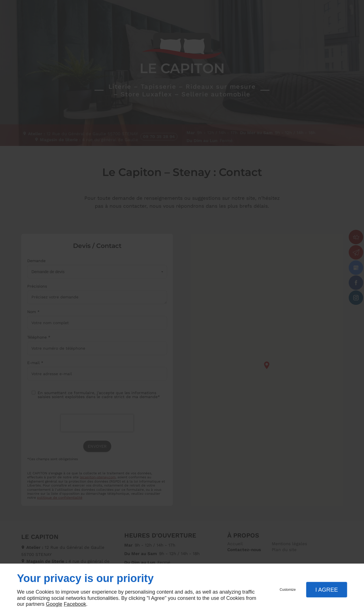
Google (54, 604)
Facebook (75, 604)
